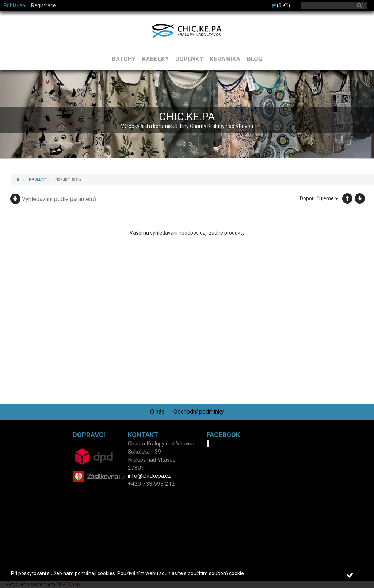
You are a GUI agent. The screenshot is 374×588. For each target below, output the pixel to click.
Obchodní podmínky (199, 412)
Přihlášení (15, 5)
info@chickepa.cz (149, 476)
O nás (157, 412)
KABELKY (155, 59)
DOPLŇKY (189, 59)
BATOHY (124, 59)
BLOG (255, 59)
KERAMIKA (225, 59)
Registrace (43, 5)
